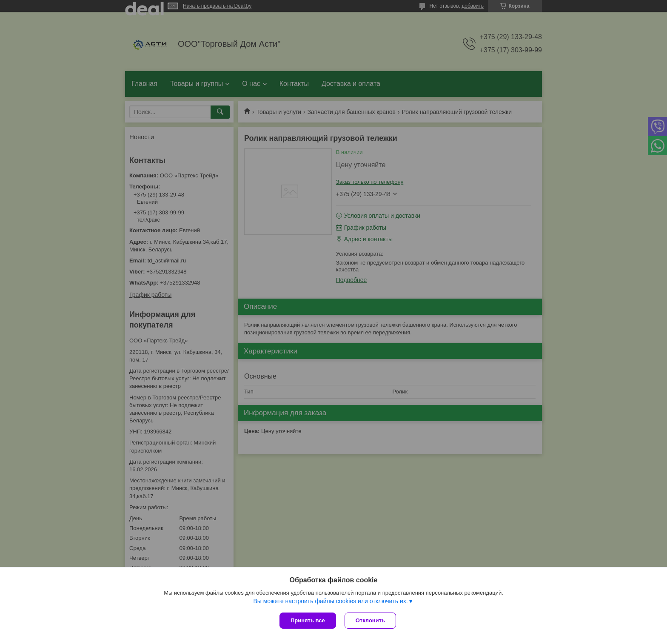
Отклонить (370, 620)
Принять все (308, 620)
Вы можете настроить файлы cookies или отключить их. (330, 601)
